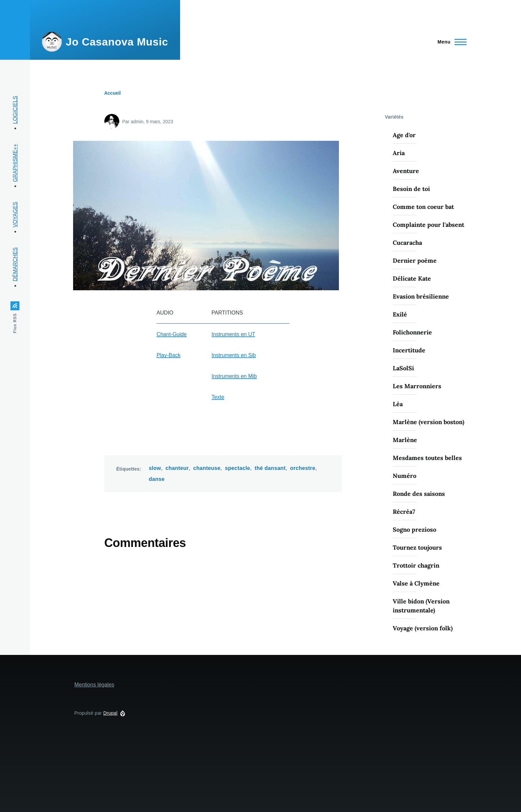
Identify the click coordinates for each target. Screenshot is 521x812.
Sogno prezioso (415, 530)
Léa (398, 404)
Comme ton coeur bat (423, 207)
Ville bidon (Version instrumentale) (421, 606)
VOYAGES (15, 215)
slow (155, 468)
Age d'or (404, 135)
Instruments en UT (234, 334)
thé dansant (270, 468)
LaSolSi (403, 368)
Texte (218, 397)
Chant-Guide (172, 334)
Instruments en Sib (234, 355)
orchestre (303, 468)
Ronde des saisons (419, 494)
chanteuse (207, 468)
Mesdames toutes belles (427, 458)
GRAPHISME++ (15, 163)
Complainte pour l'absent (428, 225)
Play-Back (168, 355)
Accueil (113, 93)
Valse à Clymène (416, 583)
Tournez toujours (417, 547)
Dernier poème (415, 261)
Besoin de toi (411, 189)
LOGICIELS (15, 110)
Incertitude (409, 350)
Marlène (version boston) (428, 422)
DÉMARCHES (15, 264)
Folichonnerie (412, 332)
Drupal (110, 713)
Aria (399, 153)
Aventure (406, 171)
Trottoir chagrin (416, 565)
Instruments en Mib (234, 376)
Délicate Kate (412, 278)
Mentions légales (94, 685)
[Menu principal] (450, 42)
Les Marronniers (417, 386)
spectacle (238, 468)
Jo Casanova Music (117, 42)
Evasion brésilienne (421, 296)
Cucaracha (407, 243)
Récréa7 (404, 512)
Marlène (405, 440)
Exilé (400, 314)
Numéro (405, 476)
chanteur (177, 468)
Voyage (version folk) (423, 628)
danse (157, 479)
